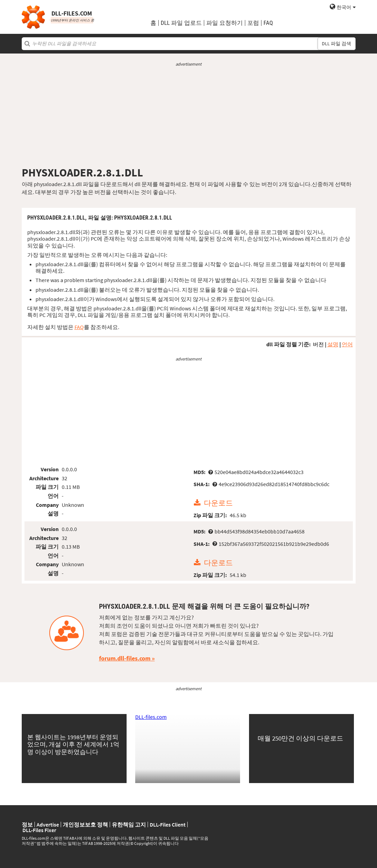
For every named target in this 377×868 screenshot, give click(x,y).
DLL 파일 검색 (336, 44)
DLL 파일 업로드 (181, 23)
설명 (333, 344)
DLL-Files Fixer (39, 830)
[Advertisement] (189, 117)
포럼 (253, 23)
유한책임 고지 (129, 824)
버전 (318, 344)
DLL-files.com (151, 717)
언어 (347, 344)
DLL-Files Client (168, 824)
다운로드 (218, 503)
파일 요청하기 (225, 23)
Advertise (48, 824)
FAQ (268, 23)
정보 (27, 824)
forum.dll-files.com (125, 658)
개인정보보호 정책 (85, 824)
